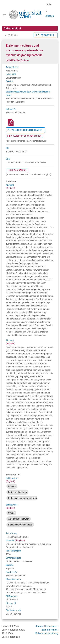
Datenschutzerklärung (47, 633)
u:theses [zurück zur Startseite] (49, 16)
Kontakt (40, 626)
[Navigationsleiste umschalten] (4, 15)
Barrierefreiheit (49, 630)
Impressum (51, 626)
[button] (48, 4)
